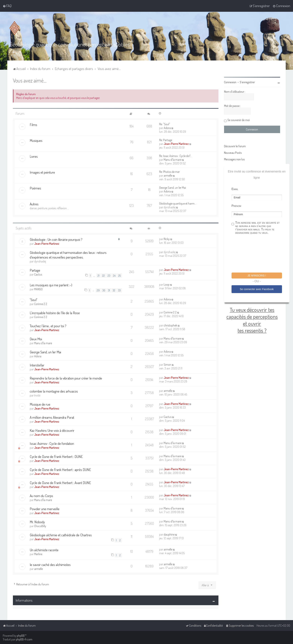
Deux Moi (36, 339)
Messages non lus (234, 159)
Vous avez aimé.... (30, 80)
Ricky (167, 239)
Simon (167, 365)
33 (119, 290)
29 (98, 290)
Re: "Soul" (165, 124)
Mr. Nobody (37, 522)
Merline (38, 554)
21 (98, 276)
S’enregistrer (247, 82)
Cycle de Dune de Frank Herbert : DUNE (56, 456)
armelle (168, 175)
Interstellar (37, 365)
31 (109, 290)
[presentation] (260, 254)
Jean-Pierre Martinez (176, 144)
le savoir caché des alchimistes (50, 565)
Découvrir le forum (235, 146)
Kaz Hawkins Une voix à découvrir (52, 430)
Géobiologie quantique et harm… (178, 203)
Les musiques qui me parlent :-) (51, 285)
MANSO (38, 289)
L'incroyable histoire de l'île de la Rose (55, 313)
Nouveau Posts (233, 153)
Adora (167, 128)
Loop (167, 284)
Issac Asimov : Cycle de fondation (52, 443)
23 (109, 276)
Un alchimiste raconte (44, 550)
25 (119, 276)
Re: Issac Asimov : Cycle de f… (176, 156)
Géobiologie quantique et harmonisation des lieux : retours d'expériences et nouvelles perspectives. (68, 255)
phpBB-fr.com (24, 639)
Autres (34, 204)
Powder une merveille (45, 509)
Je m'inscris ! (257, 276)
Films (33, 125)
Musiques (36, 140)
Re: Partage (166, 140)
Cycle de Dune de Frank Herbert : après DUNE (60, 470)
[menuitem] (7, 6)
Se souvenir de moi (239, 120)
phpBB (21, 636)
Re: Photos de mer (169, 172)
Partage (35, 270)
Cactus (38, 274)
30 (104, 290)
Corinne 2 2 (41, 304)
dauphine (169, 534)
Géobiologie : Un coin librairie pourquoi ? (56, 239)
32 (114, 290)
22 (104, 276)
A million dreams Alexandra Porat (52, 417)
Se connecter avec (257, 289)
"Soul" (34, 300)
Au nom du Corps (41, 496)
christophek (170, 325)
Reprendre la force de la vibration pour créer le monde (66, 378)
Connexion (230, 82)
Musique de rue (40, 404)
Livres (34, 156)
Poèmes (35, 188)
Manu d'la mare (173, 160)
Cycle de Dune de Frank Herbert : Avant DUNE (60, 483)
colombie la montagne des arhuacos (54, 391)
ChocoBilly (40, 526)
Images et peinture (42, 172)
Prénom (236, 206)
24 (114, 276)
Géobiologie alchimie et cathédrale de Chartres (61, 535)
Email (235, 189)
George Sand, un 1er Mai (173, 188)
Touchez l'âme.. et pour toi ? (48, 326)
